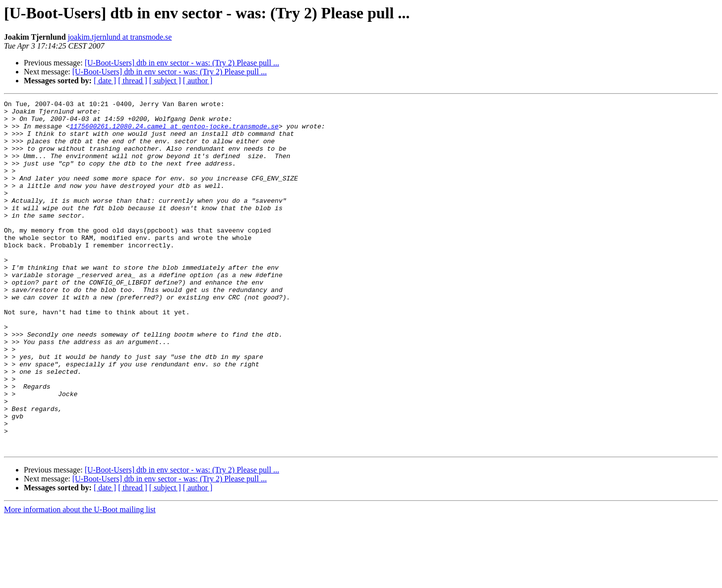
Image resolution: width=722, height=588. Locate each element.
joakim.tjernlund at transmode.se (120, 37)
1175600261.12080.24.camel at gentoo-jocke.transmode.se (174, 132)
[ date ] (105, 81)
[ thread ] (133, 81)
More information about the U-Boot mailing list (80, 579)
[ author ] (198, 81)
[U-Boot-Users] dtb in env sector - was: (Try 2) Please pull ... (182, 63)
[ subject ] (165, 81)
